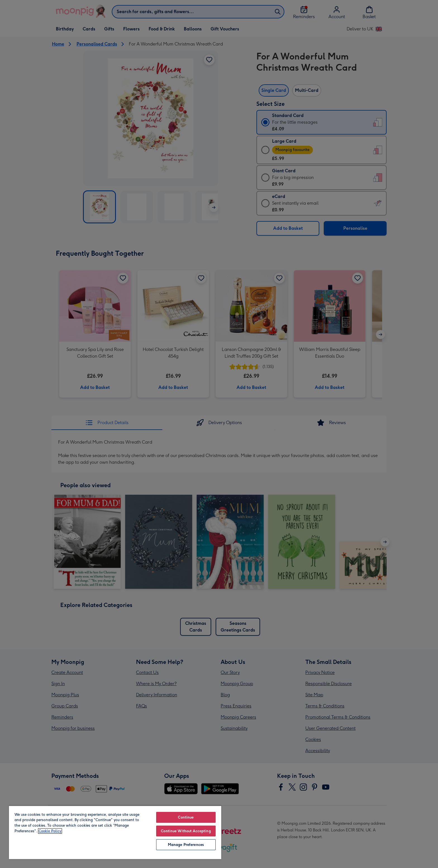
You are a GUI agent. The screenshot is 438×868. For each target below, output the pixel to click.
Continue (186, 817)
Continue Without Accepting (186, 831)
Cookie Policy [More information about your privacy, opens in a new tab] (50, 831)
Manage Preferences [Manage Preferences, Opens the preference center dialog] (186, 845)
